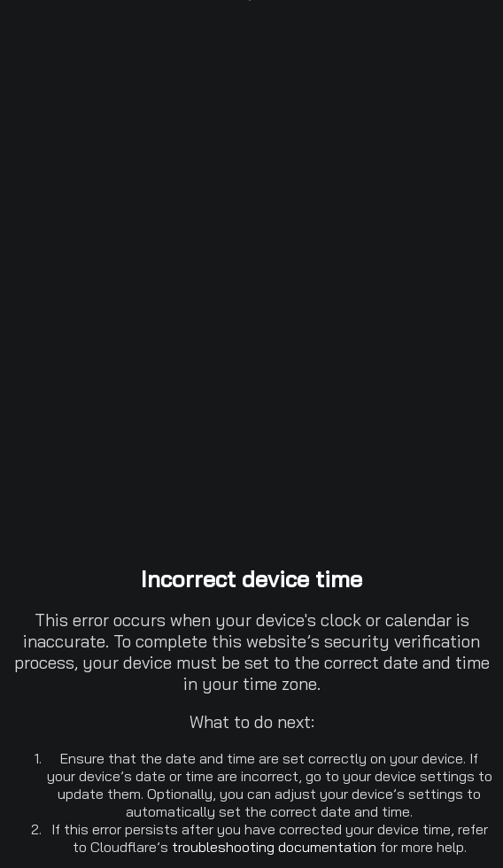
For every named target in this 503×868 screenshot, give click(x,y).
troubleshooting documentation (274, 847)
